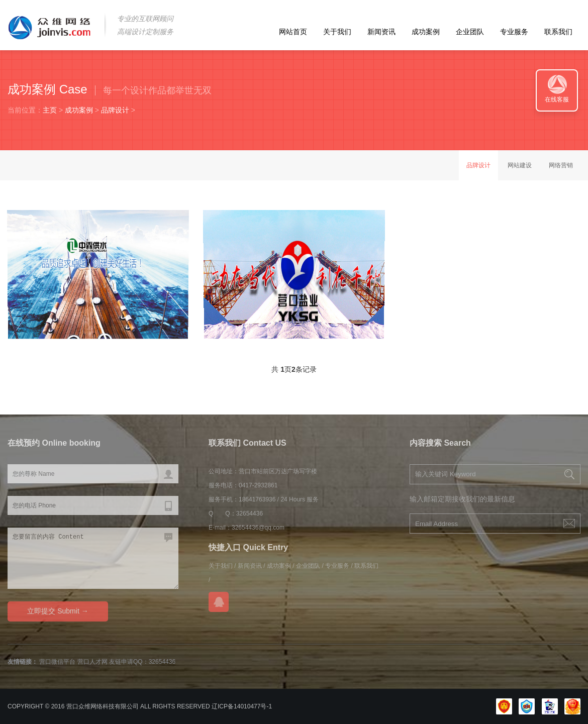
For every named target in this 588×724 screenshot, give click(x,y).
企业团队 (470, 32)
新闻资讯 (381, 32)
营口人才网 (92, 662)
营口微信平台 (57, 662)
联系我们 (558, 32)
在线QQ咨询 (219, 602)
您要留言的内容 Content (93, 558)
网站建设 (520, 165)
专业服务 (514, 32)
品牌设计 (115, 110)
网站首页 (293, 32)
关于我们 (337, 32)
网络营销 (561, 165)
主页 (50, 110)
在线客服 (557, 99)
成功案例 (426, 32)
